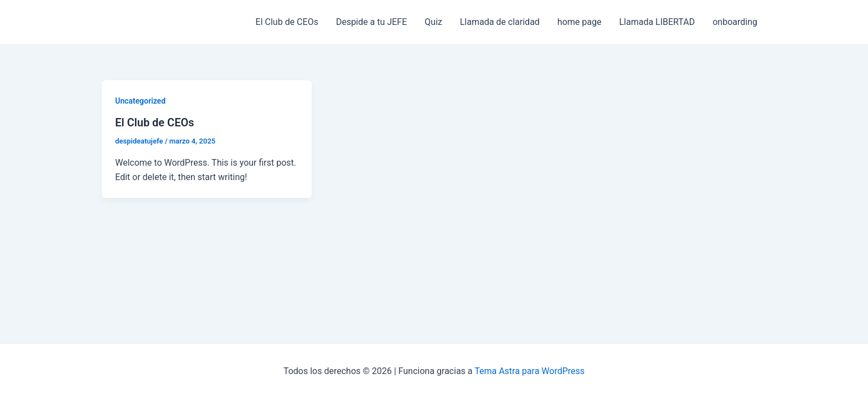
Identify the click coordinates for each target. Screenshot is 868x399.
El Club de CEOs (287, 22)
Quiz (433, 22)
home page (580, 22)
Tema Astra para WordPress (529, 371)
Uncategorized (140, 101)
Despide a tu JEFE (371, 22)
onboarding (735, 22)
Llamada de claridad (500, 22)
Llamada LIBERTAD (657, 22)
